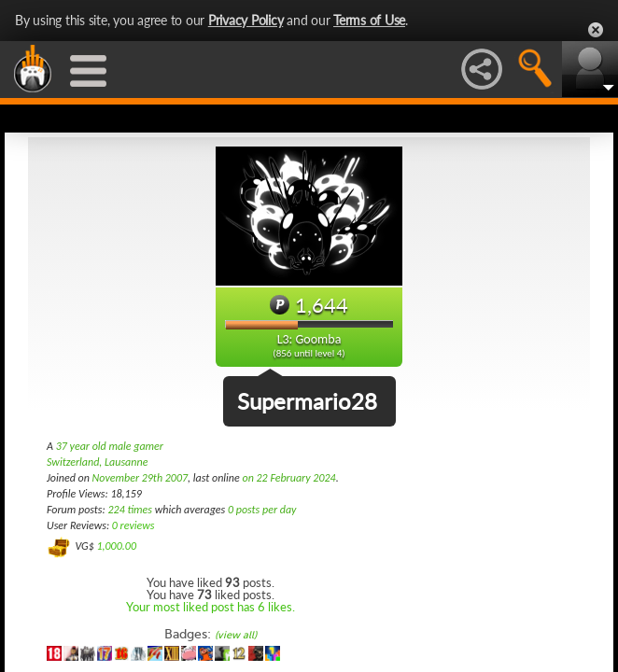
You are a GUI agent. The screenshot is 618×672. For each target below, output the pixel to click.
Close (596, 30)
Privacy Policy (246, 20)
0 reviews (133, 525)
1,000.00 (116, 546)
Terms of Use (369, 20)
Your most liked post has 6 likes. (211, 607)
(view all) (236, 635)
